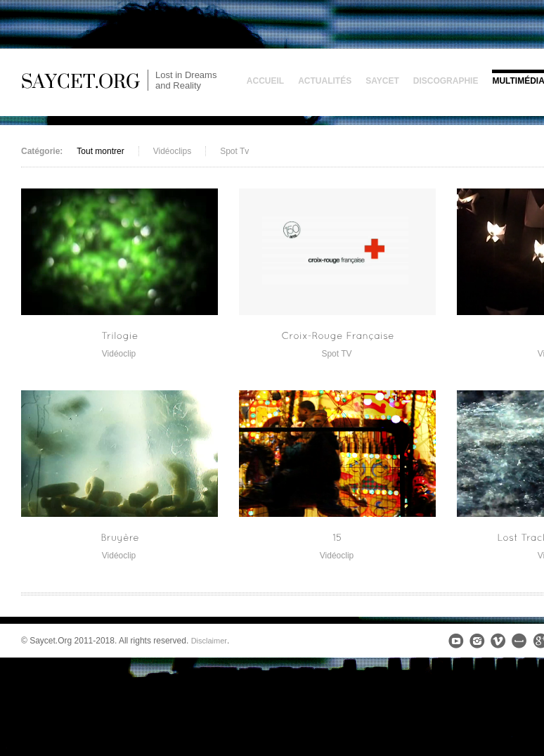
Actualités (325, 81)
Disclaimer (209, 641)
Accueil (265, 81)
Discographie (446, 81)
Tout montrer (100, 151)
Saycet (382, 81)
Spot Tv (234, 151)
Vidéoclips (172, 151)
